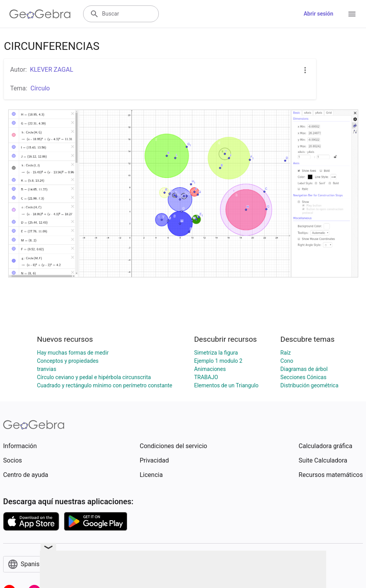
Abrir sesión (318, 14)
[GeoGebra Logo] (40, 14)
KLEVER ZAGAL (52, 70)
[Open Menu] (352, 14)
